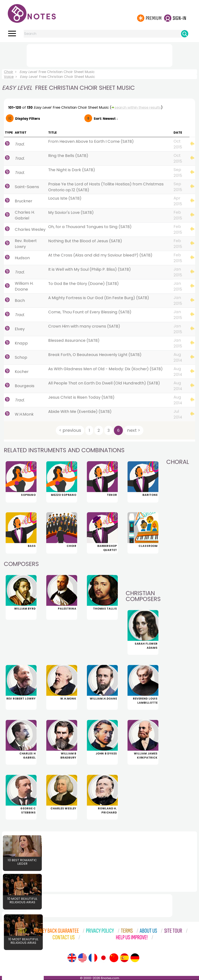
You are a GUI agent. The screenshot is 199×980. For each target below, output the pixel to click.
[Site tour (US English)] (82, 958)
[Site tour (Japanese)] (103, 958)
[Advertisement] (99, 55)
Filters (28, 119)
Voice (9, 77)
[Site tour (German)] (135, 958)
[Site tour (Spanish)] (124, 958)
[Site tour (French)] (93, 958)
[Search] (185, 34)
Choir (9, 72)
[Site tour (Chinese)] (114, 958)
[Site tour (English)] (72, 958)
